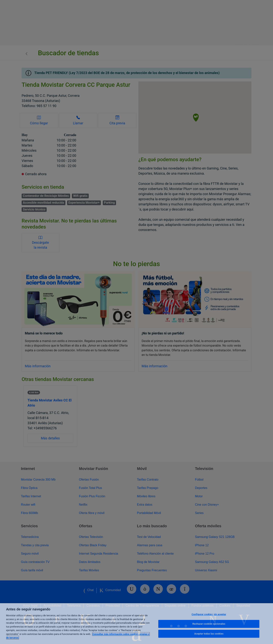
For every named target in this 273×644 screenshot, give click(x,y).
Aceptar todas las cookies (209, 634)
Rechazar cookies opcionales (209, 624)
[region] (136, 624)
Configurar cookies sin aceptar (209, 614)
